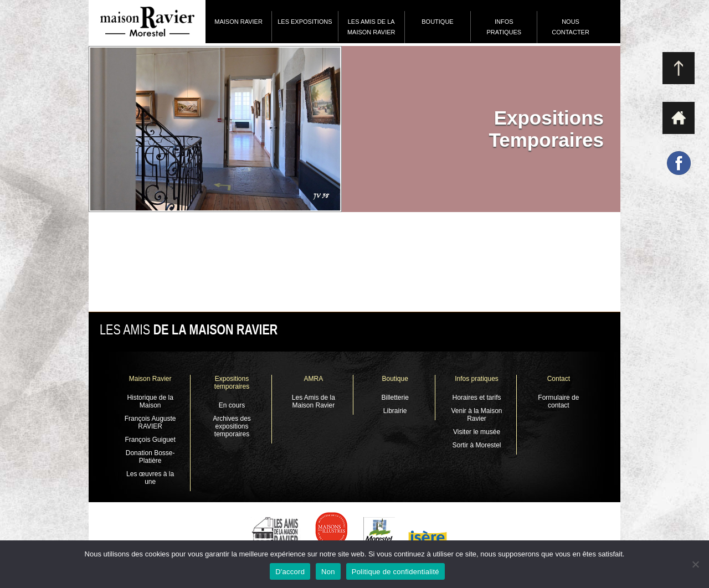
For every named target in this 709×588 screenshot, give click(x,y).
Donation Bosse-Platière (150, 457)
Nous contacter (571, 27)
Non (328, 572)
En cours (232, 405)
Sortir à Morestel (477, 445)
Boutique (437, 22)
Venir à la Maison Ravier (476, 415)
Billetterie (395, 398)
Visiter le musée (477, 432)
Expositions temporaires (232, 383)
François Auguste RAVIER (150, 422)
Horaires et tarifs (477, 398)
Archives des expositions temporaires (232, 426)
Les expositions (305, 22)
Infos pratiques (504, 27)
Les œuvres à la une (150, 478)
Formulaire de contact (558, 401)
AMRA (313, 379)
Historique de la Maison (150, 401)
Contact (559, 379)
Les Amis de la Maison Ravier (371, 27)
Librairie (395, 411)
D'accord (290, 572)
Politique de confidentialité (395, 572)
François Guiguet (150, 440)
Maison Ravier (238, 22)
